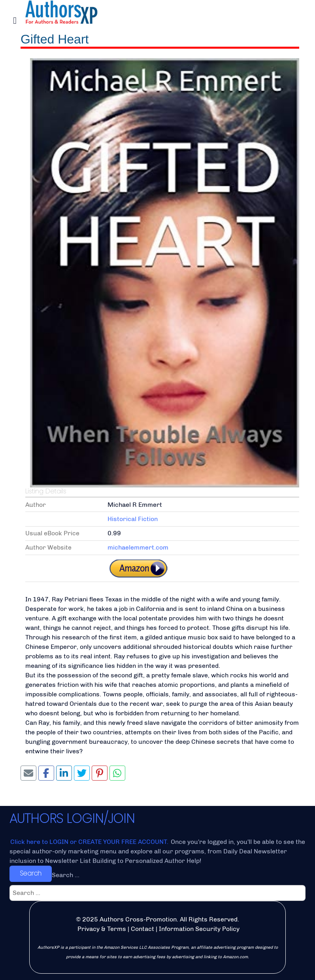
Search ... (66, 875)
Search (31, 873)
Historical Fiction (133, 519)
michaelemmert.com (138, 547)
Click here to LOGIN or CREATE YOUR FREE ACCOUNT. (90, 842)
